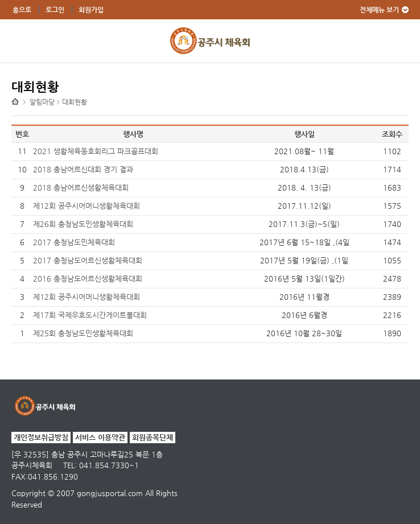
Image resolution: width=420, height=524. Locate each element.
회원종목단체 (153, 437)
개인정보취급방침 (41, 437)
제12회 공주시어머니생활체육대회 (87, 206)
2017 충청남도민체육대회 (74, 242)
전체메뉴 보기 (379, 10)
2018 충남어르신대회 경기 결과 (83, 169)
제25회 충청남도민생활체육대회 (83, 333)
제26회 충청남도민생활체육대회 (83, 224)
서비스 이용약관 (100, 437)
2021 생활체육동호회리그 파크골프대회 (96, 151)
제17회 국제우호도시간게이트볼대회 (90, 315)
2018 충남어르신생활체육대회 (81, 187)
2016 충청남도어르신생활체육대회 (88, 278)
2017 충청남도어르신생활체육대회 (88, 260)
